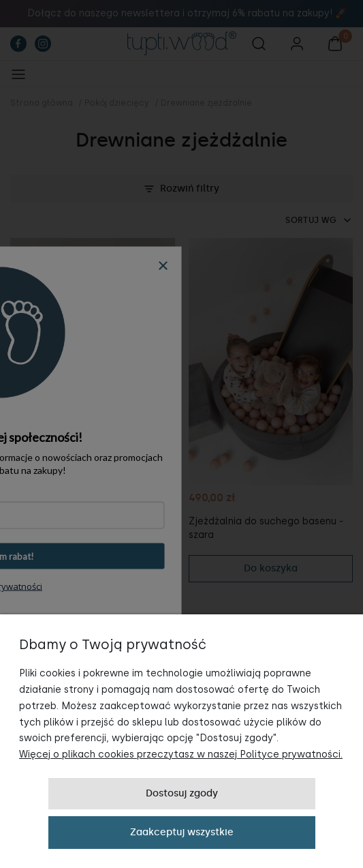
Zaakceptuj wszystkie (182, 832)
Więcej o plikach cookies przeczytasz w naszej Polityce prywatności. (181, 754)
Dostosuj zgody (182, 793)
